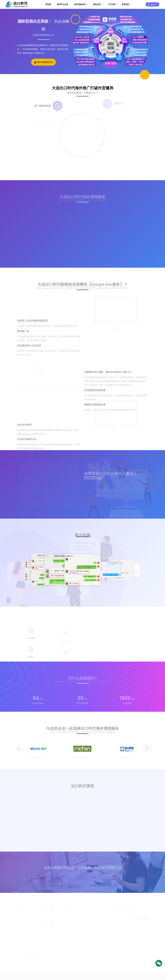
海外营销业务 (80, 4)
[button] (152, 4)
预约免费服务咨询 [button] (43, 62)
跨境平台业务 (63, 4)
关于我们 (112, 4)
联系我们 (126, 4)
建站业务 (97, 4)
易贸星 (48, 4)
